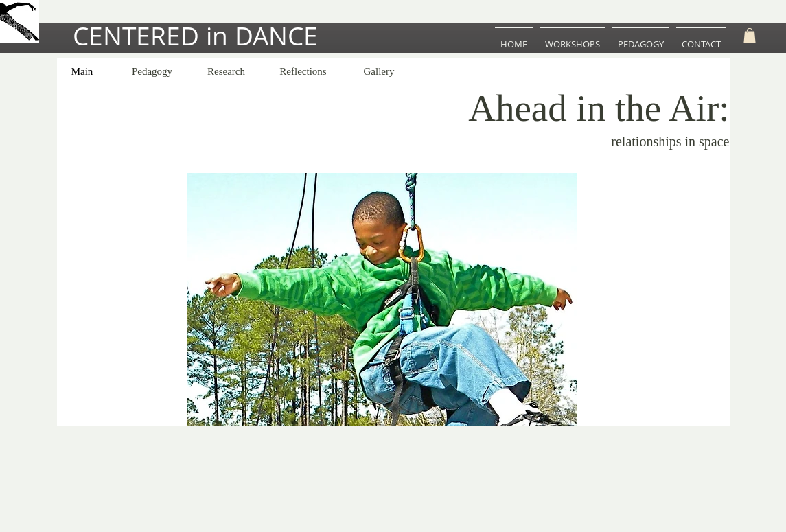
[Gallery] (379, 72)
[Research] (227, 72)
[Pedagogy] (152, 72)
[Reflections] (303, 72)
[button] (750, 36)
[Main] (82, 72)
